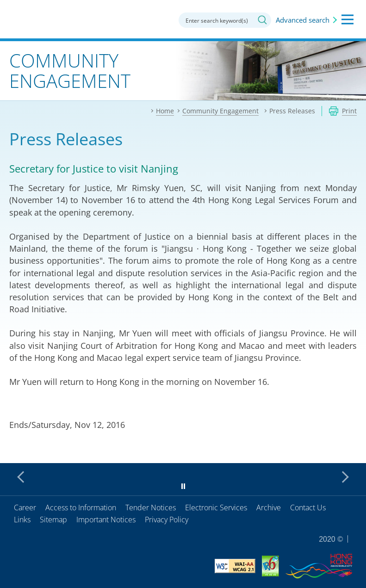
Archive (269, 508)
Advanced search (303, 20)
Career (25, 508)
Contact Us (308, 508)
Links (22, 520)
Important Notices (106, 520)
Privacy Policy (167, 520)
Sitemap (53, 520)
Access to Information (81, 508)
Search (262, 20)
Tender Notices (151, 508)
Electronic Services (216, 508)
